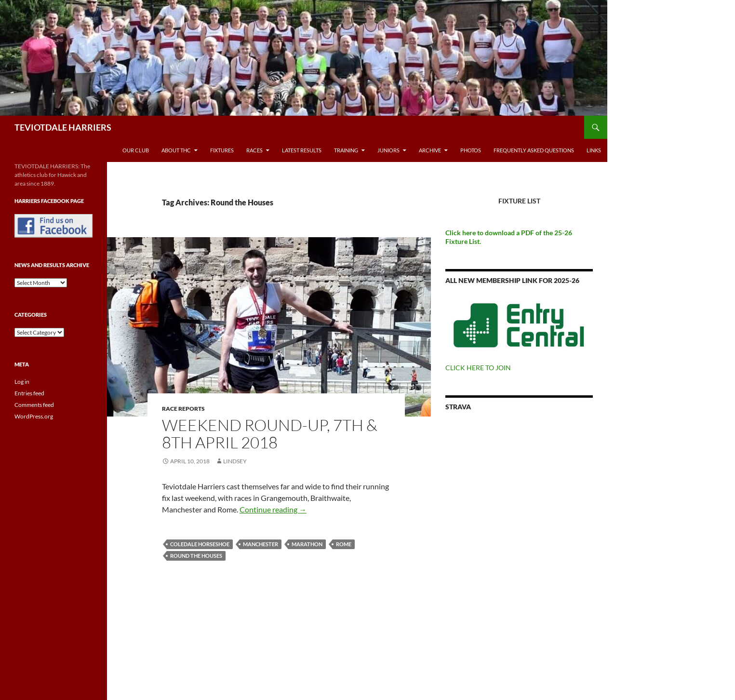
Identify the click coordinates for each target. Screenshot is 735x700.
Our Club (136, 150)
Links (594, 150)
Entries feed (29, 393)
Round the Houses (196, 556)
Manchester (261, 544)
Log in (22, 382)
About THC (176, 150)
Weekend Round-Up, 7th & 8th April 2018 (270, 434)
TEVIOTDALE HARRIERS (63, 127)
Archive (430, 150)
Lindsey (235, 461)
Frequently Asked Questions (534, 150)
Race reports (183, 409)
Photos (471, 150)
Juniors (388, 150)
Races (254, 150)
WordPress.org (34, 416)
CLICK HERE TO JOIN (478, 368)
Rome (344, 544)
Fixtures (222, 150)
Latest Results (302, 150)
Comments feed (34, 405)
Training (346, 150)
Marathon (307, 544)
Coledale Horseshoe (200, 544)
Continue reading (273, 509)
